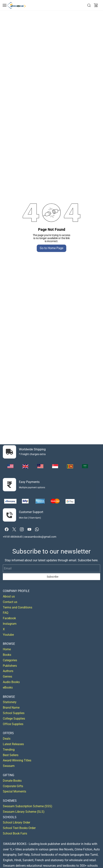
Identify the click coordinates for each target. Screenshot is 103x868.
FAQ (6, 613)
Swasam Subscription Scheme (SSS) (28, 806)
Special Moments (14, 791)
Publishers (10, 666)
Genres (7, 677)
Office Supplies (13, 724)
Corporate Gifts (13, 786)
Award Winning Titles (17, 760)
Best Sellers (11, 755)
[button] (96, 5)
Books (7, 655)
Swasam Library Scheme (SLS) (24, 812)
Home (7, 649)
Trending (9, 750)
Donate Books (12, 781)
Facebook (9, 618)
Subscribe (53, 577)
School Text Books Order (19, 828)
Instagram (10, 624)
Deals (7, 739)
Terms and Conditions (18, 607)
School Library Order (16, 822)
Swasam (9, 766)
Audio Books (11, 682)
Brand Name (11, 708)
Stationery (10, 702)
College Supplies (14, 719)
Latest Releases (13, 744)
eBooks (8, 687)
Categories (10, 660)
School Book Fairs (15, 833)
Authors (8, 671)
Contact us (10, 602)
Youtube (8, 635)
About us (9, 596)
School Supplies (14, 713)
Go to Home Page (51, 248)
